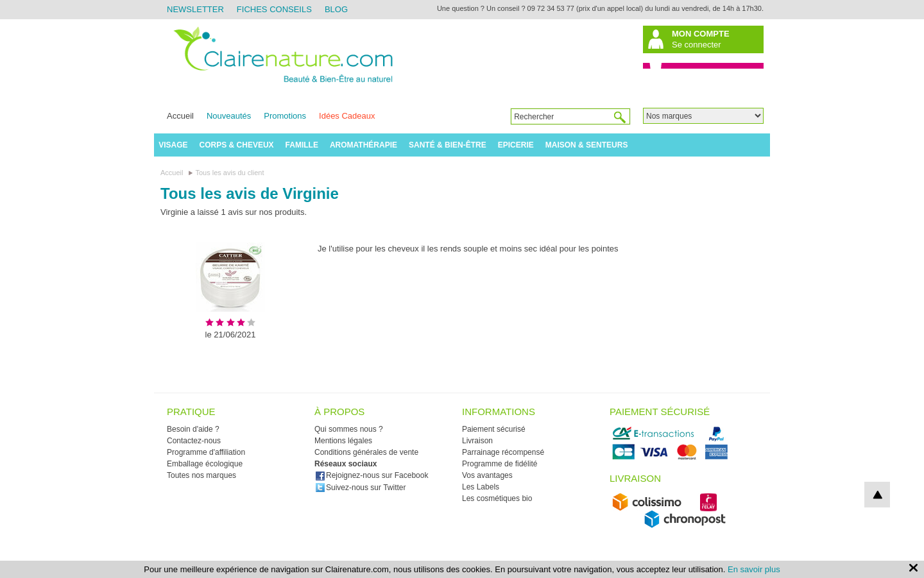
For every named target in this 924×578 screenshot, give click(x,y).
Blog (336, 9)
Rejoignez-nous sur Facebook (372, 475)
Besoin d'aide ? (193, 429)
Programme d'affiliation (206, 452)
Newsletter (195, 9)
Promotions (285, 116)
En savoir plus (754, 569)
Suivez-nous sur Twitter (361, 488)
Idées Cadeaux (347, 116)
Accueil (180, 116)
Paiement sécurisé (494, 429)
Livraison (477, 441)
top (877, 495)
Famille (302, 145)
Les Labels (481, 487)
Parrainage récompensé (503, 452)
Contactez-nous (194, 441)
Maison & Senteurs (587, 145)
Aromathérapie (364, 145)
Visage (173, 145)
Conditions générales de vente (366, 452)
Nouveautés (229, 116)
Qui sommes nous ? (349, 429)
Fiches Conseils (274, 9)
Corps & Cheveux (237, 145)
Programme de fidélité (500, 464)
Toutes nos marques (201, 475)
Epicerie (516, 145)
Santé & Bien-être (448, 145)
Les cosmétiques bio (497, 498)
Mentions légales (343, 441)
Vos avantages (487, 475)
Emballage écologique (205, 464)
